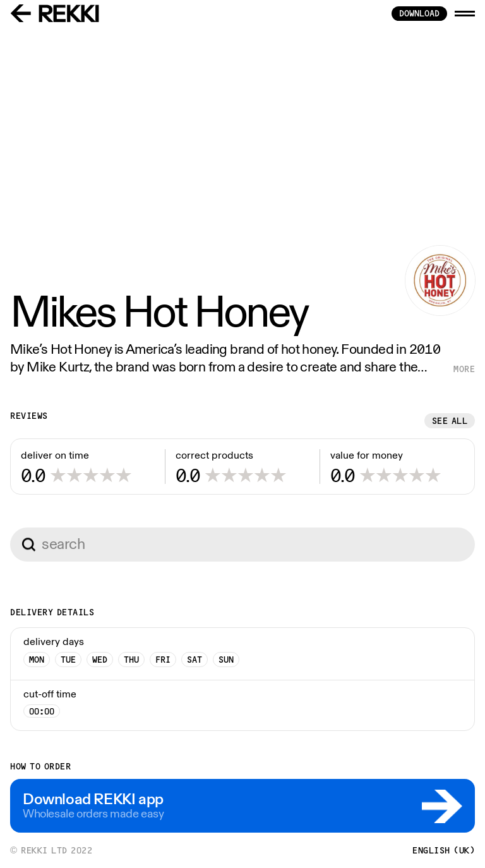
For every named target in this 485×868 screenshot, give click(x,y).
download (419, 13)
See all (450, 421)
